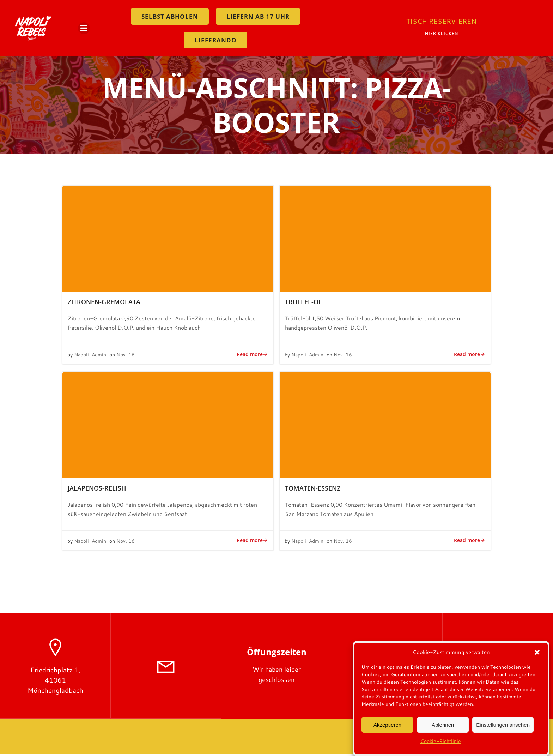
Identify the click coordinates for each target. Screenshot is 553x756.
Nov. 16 (126, 357)
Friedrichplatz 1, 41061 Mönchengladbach (55, 682)
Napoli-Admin (90, 357)
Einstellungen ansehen (503, 725)
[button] (537, 653)
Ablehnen (443, 725)
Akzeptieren (387, 725)
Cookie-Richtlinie (441, 742)
